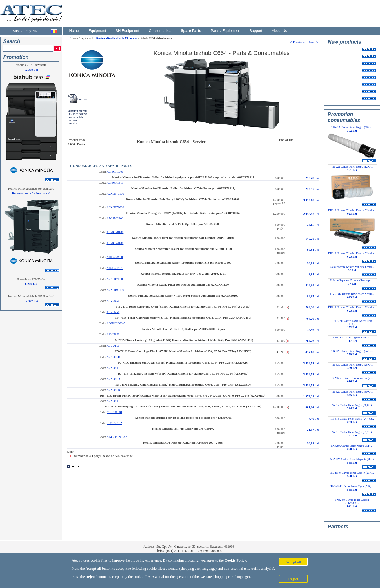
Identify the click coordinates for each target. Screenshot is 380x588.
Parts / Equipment (225, 31)
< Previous (300, 42)
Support (256, 31)
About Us (279, 31)
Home (74, 31)
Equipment (97, 31)
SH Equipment (127, 31)
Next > (314, 42)
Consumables (160, 31)
